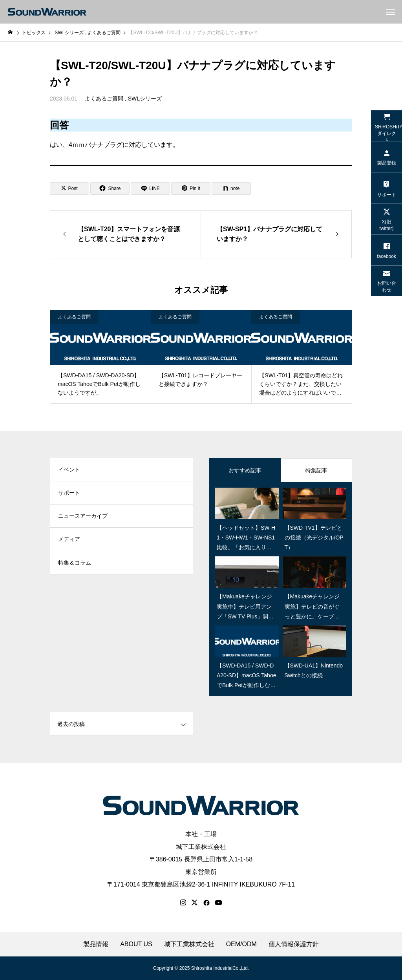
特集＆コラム (75, 564)
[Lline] (150, 188)
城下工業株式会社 (201, 847)
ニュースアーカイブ (83, 517)
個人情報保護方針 (294, 944)
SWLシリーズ (145, 99)
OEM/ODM (241, 944)
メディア (69, 541)
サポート (69, 494)
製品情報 (96, 944)
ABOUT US (136, 944)
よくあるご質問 (104, 99)
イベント (69, 470)
